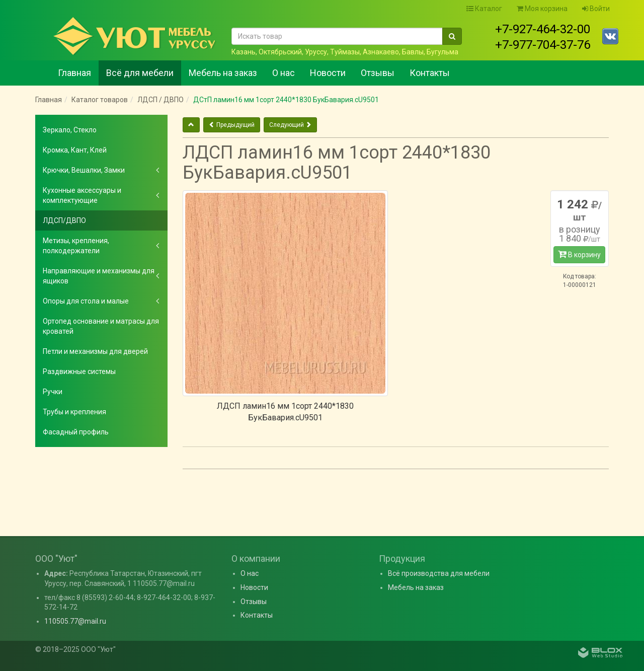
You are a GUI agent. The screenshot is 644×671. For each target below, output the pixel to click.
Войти (596, 9)
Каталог (484, 9)
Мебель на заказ (223, 73)
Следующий (290, 125)
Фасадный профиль (76, 432)
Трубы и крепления (74, 412)
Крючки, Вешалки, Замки (84, 170)
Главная (74, 73)
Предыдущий (232, 125)
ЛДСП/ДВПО (64, 220)
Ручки (53, 392)
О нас (284, 73)
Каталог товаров (100, 100)
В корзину (579, 254)
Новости (328, 73)
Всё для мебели (140, 73)
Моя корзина (542, 9)
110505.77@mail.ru (75, 621)
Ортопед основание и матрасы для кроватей (101, 326)
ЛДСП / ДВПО (160, 100)
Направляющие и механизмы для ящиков (99, 276)
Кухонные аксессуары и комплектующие (82, 195)
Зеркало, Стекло (70, 130)
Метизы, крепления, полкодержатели (76, 246)
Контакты (430, 73)
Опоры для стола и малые (86, 301)
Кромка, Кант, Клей (75, 150)
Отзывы (378, 73)
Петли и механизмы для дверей (95, 351)
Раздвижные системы (79, 371)
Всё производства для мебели (439, 573)
